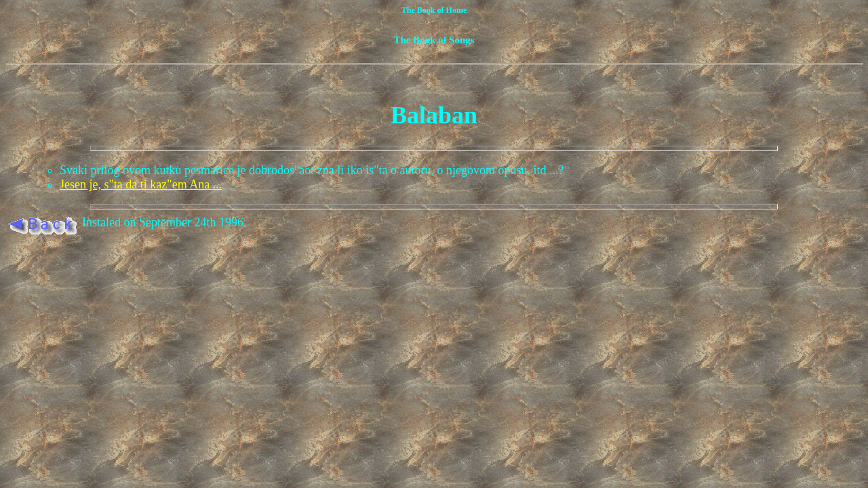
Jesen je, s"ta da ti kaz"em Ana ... (141, 184)
